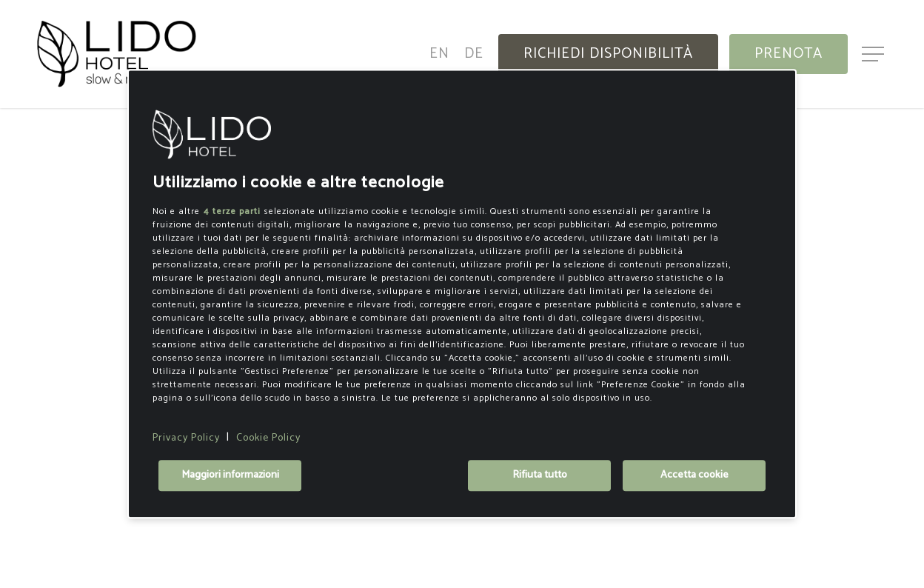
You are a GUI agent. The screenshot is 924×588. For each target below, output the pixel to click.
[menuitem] (439, 54)
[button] (874, 54)
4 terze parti (232, 211)
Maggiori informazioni (230, 476)
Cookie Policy (268, 438)
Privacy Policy (186, 438)
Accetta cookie (694, 476)
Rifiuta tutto (540, 476)
